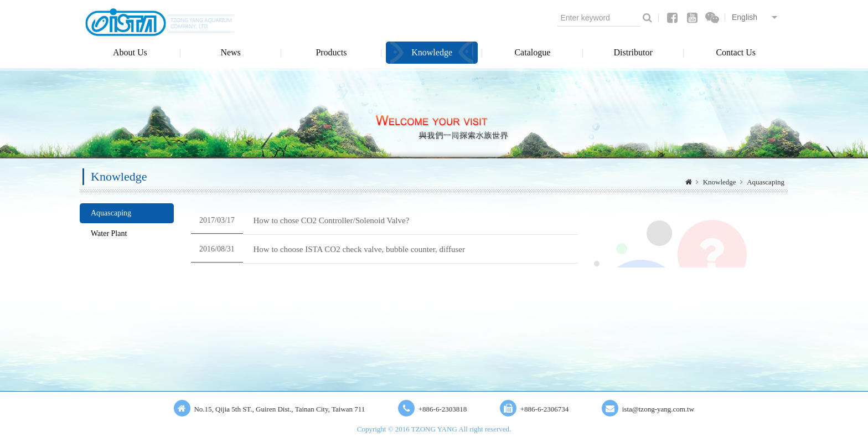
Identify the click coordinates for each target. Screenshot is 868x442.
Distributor (633, 52)
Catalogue (532, 52)
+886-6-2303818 (443, 409)
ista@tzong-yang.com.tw (658, 409)
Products (331, 52)
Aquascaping (766, 182)
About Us (130, 52)
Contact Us (736, 52)
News (230, 52)
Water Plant (109, 233)
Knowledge (432, 52)
